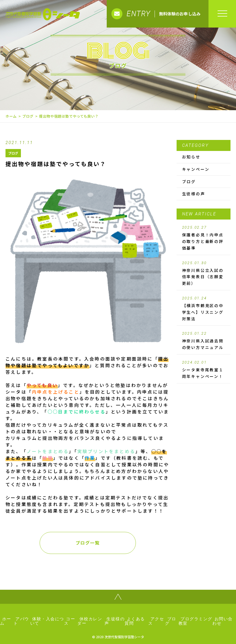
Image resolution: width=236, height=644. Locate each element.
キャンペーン (196, 169)
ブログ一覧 (88, 543)
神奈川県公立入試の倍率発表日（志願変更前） (204, 274)
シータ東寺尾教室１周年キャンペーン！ (204, 370)
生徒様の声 (194, 194)
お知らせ (191, 157)
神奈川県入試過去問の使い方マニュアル (204, 341)
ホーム (11, 116)
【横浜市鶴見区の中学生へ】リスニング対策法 (204, 309)
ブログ (28, 116)
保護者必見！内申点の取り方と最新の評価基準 (204, 238)
